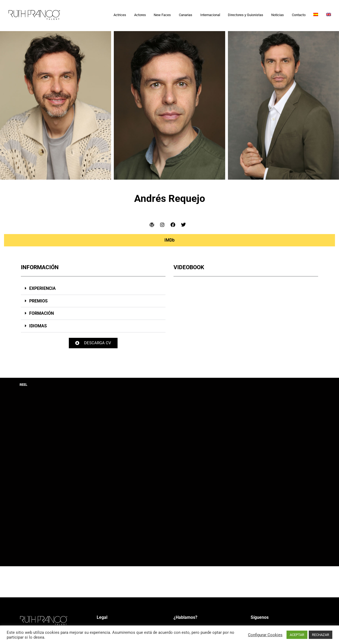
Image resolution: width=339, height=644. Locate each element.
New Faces (162, 15)
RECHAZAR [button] (321, 635)
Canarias (186, 15)
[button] (93, 289)
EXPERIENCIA (42, 288)
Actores (140, 15)
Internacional (210, 15)
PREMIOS (38, 301)
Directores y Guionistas (246, 15)
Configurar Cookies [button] (265, 635)
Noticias (278, 15)
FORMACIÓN (42, 313)
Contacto (299, 15)
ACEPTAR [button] (297, 635)
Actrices (120, 15)
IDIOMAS (38, 326)
